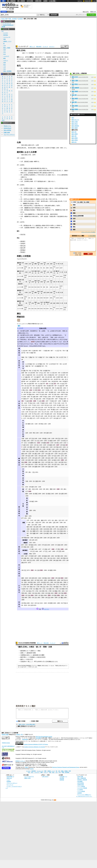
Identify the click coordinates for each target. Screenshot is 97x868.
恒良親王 (33, 210)
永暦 (48, 414)
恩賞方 (33, 651)
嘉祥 (28, 375)
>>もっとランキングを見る (88, 232)
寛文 (32, 582)
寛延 (37, 589)
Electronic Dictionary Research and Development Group (66, 767)
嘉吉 (32, 545)
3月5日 (36, 77)
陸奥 (64, 195)
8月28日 (50, 86)
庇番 (22, 653)
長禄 (46, 549)
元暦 (47, 433)
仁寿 (39, 375)
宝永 (51, 585)
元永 (48, 405)
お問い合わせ (45, 776)
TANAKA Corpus (6, 743)
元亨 (55, 464)
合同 (74, 208)
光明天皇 (64, 61)
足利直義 (30, 173)
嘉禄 (51, 445)
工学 (5, 46)
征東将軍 (32, 175)
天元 (28, 386)
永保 (37, 399)
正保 (59, 578)
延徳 (45, 556)
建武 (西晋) (75, 106)
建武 (54, 148)
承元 (65, 441)
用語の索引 (39, 47)
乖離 (74, 224)
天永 (23, 405)
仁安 (51, 416)
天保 (62, 593)
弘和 (54, 522)
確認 (74, 213)
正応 (49, 458)
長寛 (26, 416)
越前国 (48, 210)
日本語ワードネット (20, 761)
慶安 (25, 580)
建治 (23, 458)
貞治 (34, 529)
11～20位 (80, 202)
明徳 (61, 533)
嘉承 (43, 403)
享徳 (25, 547)
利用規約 (9, 781)
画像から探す (28, 778)
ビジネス (6, 33)
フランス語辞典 (81, 786)
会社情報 (62, 778)
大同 (31, 373)
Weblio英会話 (7, 128)
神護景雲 (39, 366)
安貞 (64, 445)
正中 (23, 467)
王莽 (22, 148)
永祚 (25, 388)
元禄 (38, 585)
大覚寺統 (48, 57)
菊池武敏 (45, 195)
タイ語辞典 (80, 790)
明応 (59, 556)
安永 (30, 591)
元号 (40, 57)
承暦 (24, 399)
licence (32, 769)
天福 (57, 447)
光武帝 (47, 148)
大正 (38, 603)
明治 (25, 603)
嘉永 (42, 595)
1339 (65, 308)
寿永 (42, 424)
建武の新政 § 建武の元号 (31, 68)
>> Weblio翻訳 (92, 236)
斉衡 (50, 375)
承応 (38, 580)
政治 (39, 657)
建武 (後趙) (75, 91)
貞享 (24, 585)
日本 (36, 57)
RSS (55, 800)
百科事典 (20, 19)
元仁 (38, 445)
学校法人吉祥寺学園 (78, 216)
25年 (58, 148)
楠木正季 (23, 248)
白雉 (34, 351)
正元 (62, 454)
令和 (32, 605)
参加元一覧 (93, 12)
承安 (31, 418)
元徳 (49, 467)
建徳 (42, 520)
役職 (34, 653)
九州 (52, 193)
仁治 (30, 451)
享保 (31, 587)
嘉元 (55, 460)
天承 (51, 407)
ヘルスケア (6, 56)
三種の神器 (40, 214)
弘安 (36, 458)
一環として (30, 661)
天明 (43, 591)
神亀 (51, 357)
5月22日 (35, 71)
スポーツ (6, 60)
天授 (37, 522)
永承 (43, 394)
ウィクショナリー (22, 324)
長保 (58, 388)
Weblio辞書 (25, 739)
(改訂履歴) (38, 738)
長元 (39, 392)
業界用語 (6, 35)
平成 (65, 603)
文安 (45, 545)
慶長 (51, 570)
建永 (51, 441)
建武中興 (23, 657)
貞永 (44, 447)
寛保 (57, 587)
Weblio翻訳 (80, 781)
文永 (55, 456)
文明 (60, 551)
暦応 (61, 59)
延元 (66, 57)
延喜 (35, 379)
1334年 (21, 59)
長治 (31, 403)
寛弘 (24, 390)
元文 (44, 587)
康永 (49, 494)
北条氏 (40, 171)
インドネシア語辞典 (82, 788)
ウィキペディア (23, 46)
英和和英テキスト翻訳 (26, 706)
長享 (32, 556)
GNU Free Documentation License (44, 737)
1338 (25, 308)
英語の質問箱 (7, 130)
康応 (48, 533)
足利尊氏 (24, 81)
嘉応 (64, 416)
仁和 (48, 377)
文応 (29, 456)
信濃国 (25, 171)
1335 (25, 275)
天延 (52, 384)
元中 (33, 525)
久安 (32, 412)
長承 (64, 407)
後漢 (39, 148)
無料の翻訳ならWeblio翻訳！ (27, 6)
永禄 (57, 560)
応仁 (47, 551)
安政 (55, 595)
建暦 (32, 443)
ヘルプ (95, 1)
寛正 (59, 549)
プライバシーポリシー (12, 783)
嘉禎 (37, 449)
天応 (35, 371)
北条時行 (31, 171)
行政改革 (23, 661)
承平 (57, 379)
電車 (5, 39)
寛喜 (31, 447)
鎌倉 (32, 161)
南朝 (53, 57)
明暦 (51, 580)
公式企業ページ (63, 776)
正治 (59, 439)
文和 (37, 527)
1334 (25, 267)
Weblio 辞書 (88, 1)
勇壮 (74, 227)
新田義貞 (40, 181)
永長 (40, 401)
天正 (25, 570)
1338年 (24, 61)
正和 (62, 462)
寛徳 (30, 394)
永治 (42, 410)
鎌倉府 (26, 543)
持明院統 (44, 59)
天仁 (56, 403)
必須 (74, 219)
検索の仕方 (9, 778)
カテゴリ (47, 609)
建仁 (25, 441)
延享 (24, 589)
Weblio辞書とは (10, 776)
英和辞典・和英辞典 (82, 780)
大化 (24, 351)
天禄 (41, 384)
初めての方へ (86, 12)
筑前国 (30, 195)
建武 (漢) (74, 102)
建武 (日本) (75, 77)
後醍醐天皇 (54, 61)
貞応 (24, 445)
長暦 (52, 392)
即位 (21, 75)
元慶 (37, 377)
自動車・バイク (7, 41)
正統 (23, 333)
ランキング (45, 47)
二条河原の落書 (28, 179)
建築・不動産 (7, 48)
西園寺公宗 (27, 168)
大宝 (58, 351)
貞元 (63, 384)
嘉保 (28, 401)
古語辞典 (45, 1)
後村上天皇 (40, 228)
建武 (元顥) (75, 81)
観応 (33, 501)
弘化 (29, 595)
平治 (35, 414)
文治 (33, 439)
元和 (33, 578)
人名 (5, 67)
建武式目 (53, 214)
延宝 (45, 582)
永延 (61, 386)
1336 (65, 275)
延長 (46, 379)
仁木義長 (31, 199)
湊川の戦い (32, 201)
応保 (60, 414)
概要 (74, 229)
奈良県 (46, 216)
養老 (41, 357)
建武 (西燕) (75, 109)
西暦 (43, 342)
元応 (42, 464)
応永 (38, 538)
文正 (34, 551)
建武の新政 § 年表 (26, 155)
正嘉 (49, 454)
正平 (27, 491)
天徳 (43, 381)
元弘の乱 (41, 71)
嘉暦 (36, 467)
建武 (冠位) (75, 84)
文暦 (24, 449)
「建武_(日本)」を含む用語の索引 (27, 724)
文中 (60, 520)
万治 (65, 580)
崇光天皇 (23, 234)
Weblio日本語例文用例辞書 (27, 643)
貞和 (62, 494)
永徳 (48, 531)
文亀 (25, 558)
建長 (23, 454)
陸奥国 (26, 190)
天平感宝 (30, 364)
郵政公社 (51, 661)
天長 (53, 373)
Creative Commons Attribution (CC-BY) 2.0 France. (36, 744)
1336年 (28, 59)
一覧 (39, 609)
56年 (62, 148)
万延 (23, 598)
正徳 (64, 585)
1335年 (22, 165)
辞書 (3, 1)
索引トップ (32, 47)
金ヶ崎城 (42, 225)
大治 (39, 407)
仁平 (45, 412)
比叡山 (46, 188)
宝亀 (24, 371)
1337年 (22, 222)
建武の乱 (40, 81)
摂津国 (30, 193)
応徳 (49, 399)
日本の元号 (43, 328)
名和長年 (23, 244)
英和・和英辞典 (21, 1)
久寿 (57, 412)
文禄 (38, 570)
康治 (54, 410)
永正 (38, 558)
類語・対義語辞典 (11, 1)
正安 (29, 460)
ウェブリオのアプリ (29, 776)
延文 (50, 527)
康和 (65, 401)
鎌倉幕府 (47, 71)
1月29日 (20, 77)
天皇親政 (32, 657)
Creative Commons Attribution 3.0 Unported (34, 747)
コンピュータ (7, 37)
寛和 (50, 386)
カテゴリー (52, 47)
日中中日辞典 (30, 1)
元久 (38, 441)
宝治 (56, 451)
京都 (28, 73)
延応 (63, 449)
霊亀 (31, 357)
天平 (62, 357)
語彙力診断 (7, 132)
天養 (66, 410)
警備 (24, 655)
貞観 (26, 377)
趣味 (5, 58)
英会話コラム (7, 126)
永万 (39, 416)
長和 (36, 390)
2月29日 (29, 83)
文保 (29, 464)
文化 (36, 593)
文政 (49, 593)
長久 (64, 392)
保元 (23, 414)
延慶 (36, 462)
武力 (41, 655)
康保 (66, 381)
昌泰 (24, 379)
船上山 (20, 73)
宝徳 (59, 545)
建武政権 (23, 651)
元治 (49, 598)
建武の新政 (51, 81)
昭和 (51, 603)
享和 (23, 593)
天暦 (33, 381)
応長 (49, 462)
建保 (45, 443)
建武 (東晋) (75, 99)
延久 (46, 397)
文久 (36, 598)
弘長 (42, 456)
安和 (30, 384)
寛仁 (49, 390)
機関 (43, 655)
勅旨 (42, 77)
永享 (33, 540)
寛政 (56, 591)
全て (3, 31)
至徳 (61, 531)
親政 (56, 75)
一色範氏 (37, 199)
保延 (29, 410)
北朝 (48, 59)
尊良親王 (39, 210)
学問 (5, 50)
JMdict (26, 767)
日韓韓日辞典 (38, 1)
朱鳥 (46, 351)
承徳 (52, 401)
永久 (35, 405)
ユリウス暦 (27, 77)
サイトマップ (10, 785)
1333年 (29, 71)
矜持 (74, 205)
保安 (60, 405)
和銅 (32, 353)
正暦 (36, 388)
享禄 (64, 558)
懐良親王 (38, 208)
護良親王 (27, 161)
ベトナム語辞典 (81, 791)
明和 (63, 589)
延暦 (46, 371)
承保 (59, 397)
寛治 (62, 399)
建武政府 (29, 653)
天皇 (45, 61)
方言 (5, 69)
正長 (51, 538)
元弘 (60, 57)
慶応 (62, 598)
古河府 (26, 554)
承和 (64, 373)
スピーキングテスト (9, 135)
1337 (61, 286)
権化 (74, 210)
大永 (51, 558)
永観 (39, 386)
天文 (31, 560)
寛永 (46, 578)
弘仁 (42, 373)
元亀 (22, 563)
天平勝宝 (40, 364)
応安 (48, 529)
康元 (36, 454)
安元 (44, 418)
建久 (46, 439)
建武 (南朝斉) (76, 88)
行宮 (23, 73)
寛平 (59, 377)
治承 (57, 418)
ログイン (80, 1)
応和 (55, 381)
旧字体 (27, 57)
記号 (3, 120)
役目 (28, 655)
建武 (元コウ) (75, 120)
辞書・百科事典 (13, 19)
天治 (26, 407)
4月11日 (45, 83)
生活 (5, 54)
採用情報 (62, 780)
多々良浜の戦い (37, 195)
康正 (33, 549)
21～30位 (86, 202)
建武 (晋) (74, 95)
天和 (58, 582)
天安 (61, 375)
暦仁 (50, 449)
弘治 (44, 560)
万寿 (27, 392)
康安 (63, 527)
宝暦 (50, 589)
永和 (61, 529)
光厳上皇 (57, 201)
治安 (61, 390)
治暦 (34, 397)
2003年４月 (41, 661)
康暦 (34, 531)
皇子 (33, 208)
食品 (5, 65)
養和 (29, 424)
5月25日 (39, 73)
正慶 (55, 59)
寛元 (43, 451)
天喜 (55, 394)
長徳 (47, 388)
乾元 (42, 460)
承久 (58, 443)
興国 (51, 489)
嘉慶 (34, 533)
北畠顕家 (39, 190)
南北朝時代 (61, 216)
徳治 (23, 462)
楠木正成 (23, 246)
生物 (5, 63)
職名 (39, 651)
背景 (74, 221)
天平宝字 (53, 364)
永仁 (62, 458)
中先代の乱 (55, 171)
